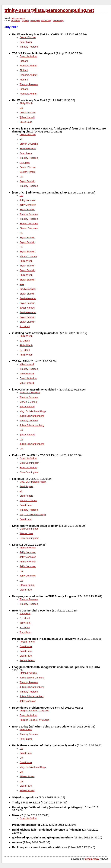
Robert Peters (27, 642)
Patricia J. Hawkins (30, 392)
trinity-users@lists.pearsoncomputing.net (49, 10)
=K (21, 139)
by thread (16, 20)
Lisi (21, 108)
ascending (46, 20)
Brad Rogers (26, 486)
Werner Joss (26, 533)
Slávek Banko (27, 585)
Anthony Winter (28, 548)
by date (25, 20)
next (23, 18)
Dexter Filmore (28, 37)
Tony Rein (25, 613)
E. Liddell (25, 326)
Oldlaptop (25, 163)
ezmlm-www (92, 859)
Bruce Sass (26, 122)
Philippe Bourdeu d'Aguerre (34, 711)
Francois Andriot (28, 56)
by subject (35, 20)
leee (22, 284)
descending (58, 20)
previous (15, 18)
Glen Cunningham (29, 463)
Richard (24, 61)
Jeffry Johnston (28, 200)
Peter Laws (26, 42)
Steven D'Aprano (29, 144)
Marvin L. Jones (28, 256)
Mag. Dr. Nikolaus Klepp (33, 411)
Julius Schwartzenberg (32, 416)
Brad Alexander (28, 148)
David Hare (26, 505)
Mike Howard (27, 364)
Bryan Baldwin (27, 181)
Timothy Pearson (29, 47)
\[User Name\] (27, 117)
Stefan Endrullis (28, 673)
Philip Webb (26, 103)
